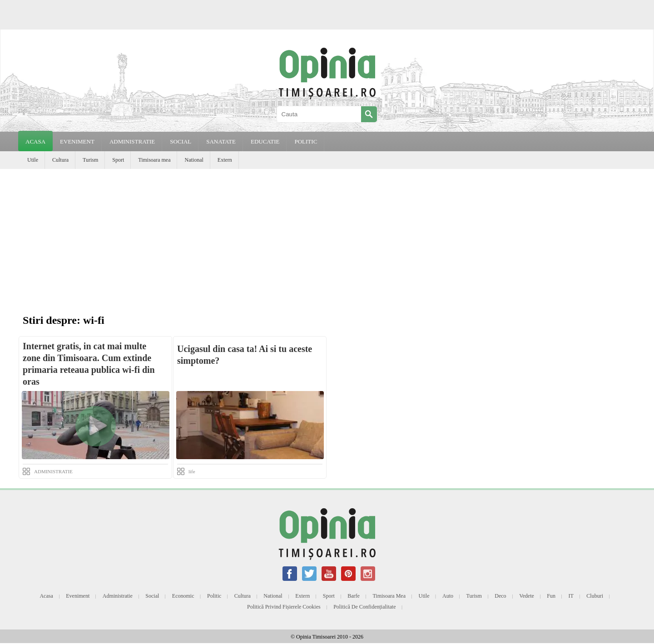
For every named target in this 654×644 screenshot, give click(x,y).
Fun (551, 596)
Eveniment (78, 596)
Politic (214, 596)
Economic (183, 596)
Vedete (527, 596)
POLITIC (306, 141)
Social (152, 596)
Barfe (354, 596)
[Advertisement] (327, 237)
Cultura (60, 160)
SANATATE (221, 141)
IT (571, 596)
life (192, 471)
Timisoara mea (154, 160)
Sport (118, 160)
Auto (448, 596)
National (194, 160)
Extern (225, 160)
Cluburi (595, 596)
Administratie (118, 596)
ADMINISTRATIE (132, 141)
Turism (90, 160)
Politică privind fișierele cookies (284, 607)
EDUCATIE (265, 141)
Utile (33, 160)
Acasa (35, 141)
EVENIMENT (77, 141)
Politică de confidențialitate (364, 607)
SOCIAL (181, 141)
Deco (500, 596)
